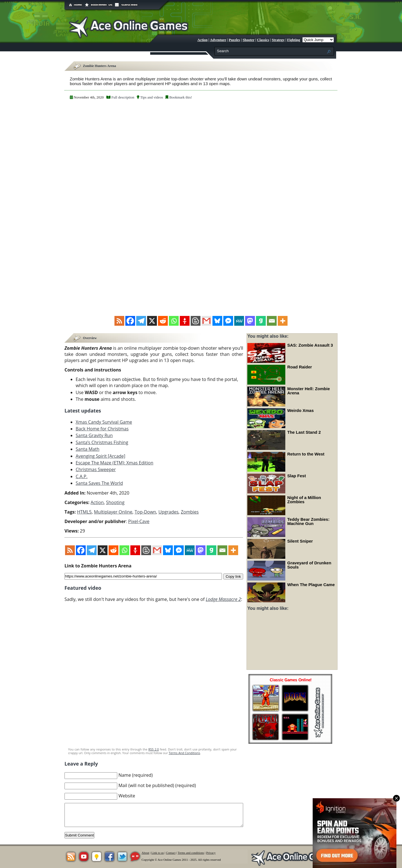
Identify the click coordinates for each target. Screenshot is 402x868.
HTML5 (84, 512)
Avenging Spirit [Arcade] (100, 456)
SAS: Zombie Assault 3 (310, 345)
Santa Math (88, 449)
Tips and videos (152, 97)
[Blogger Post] (196, 321)
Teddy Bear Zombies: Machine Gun (308, 521)
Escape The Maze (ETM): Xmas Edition (114, 462)
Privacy (211, 852)
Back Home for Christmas (102, 428)
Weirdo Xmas (301, 410)
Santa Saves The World (99, 483)
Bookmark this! (181, 97)
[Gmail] (206, 321)
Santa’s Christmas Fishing (102, 442)
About (145, 852)
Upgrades (168, 512)
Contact (171, 852)
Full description (123, 97)
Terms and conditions (191, 852)
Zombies (190, 512)
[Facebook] (130, 321)
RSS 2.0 (154, 749)
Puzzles (234, 40)
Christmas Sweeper (96, 469)
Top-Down (145, 512)
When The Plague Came (311, 585)
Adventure (218, 40)
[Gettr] (185, 321)
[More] (283, 321)
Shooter (248, 40)
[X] (152, 321)
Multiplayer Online (113, 512)
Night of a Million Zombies (304, 500)
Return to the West (306, 454)
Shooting (115, 502)
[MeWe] (239, 321)
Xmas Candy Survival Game (104, 422)
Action (202, 40)
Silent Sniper (300, 541)
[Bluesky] (217, 321)
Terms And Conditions (184, 753)
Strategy (278, 40)
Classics (263, 40)
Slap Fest (297, 476)
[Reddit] (163, 321)
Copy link (233, 576)
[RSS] (119, 321)
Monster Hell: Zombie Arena (309, 391)
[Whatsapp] (174, 321)
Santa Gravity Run (94, 435)
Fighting (294, 40)
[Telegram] (141, 321)
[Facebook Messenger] (228, 321)
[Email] (272, 321)
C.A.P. (82, 476)
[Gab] (261, 321)
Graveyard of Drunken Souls (309, 565)
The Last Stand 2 (304, 432)
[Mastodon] (250, 321)
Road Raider (300, 367)
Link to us (158, 852)
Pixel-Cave (139, 521)
